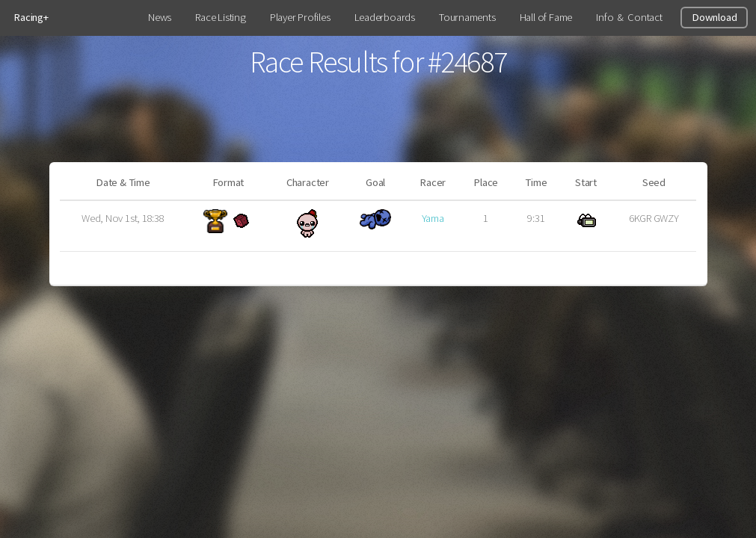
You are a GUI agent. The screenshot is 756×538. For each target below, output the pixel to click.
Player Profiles (300, 17)
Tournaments (467, 17)
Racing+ (31, 17)
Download (714, 17)
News (160, 17)
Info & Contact (629, 17)
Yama (433, 218)
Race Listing (220, 17)
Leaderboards (385, 17)
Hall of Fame (546, 17)
